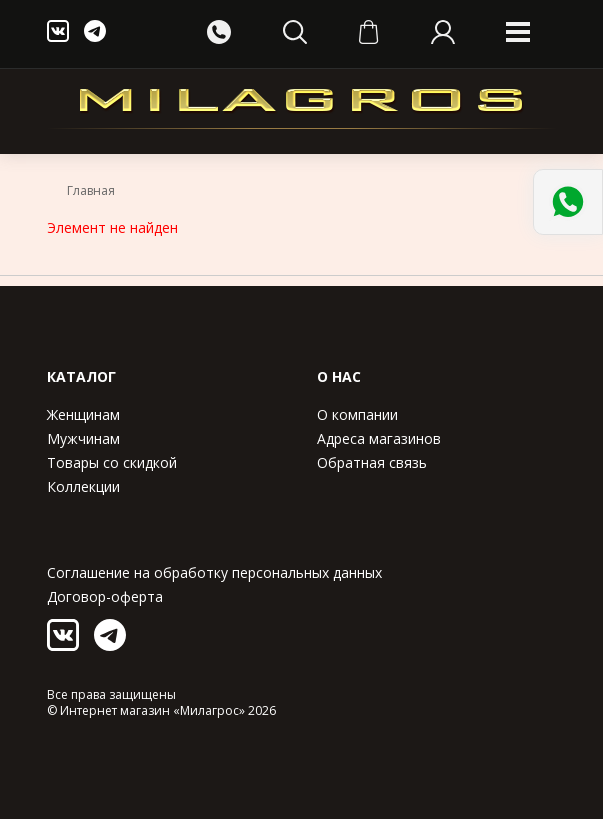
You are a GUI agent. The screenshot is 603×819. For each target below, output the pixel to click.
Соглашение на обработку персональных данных (214, 572)
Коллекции (83, 486)
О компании (357, 414)
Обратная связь (372, 462)
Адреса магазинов (379, 438)
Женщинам (83, 414)
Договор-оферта (105, 596)
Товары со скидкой (112, 462)
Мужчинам (83, 438)
